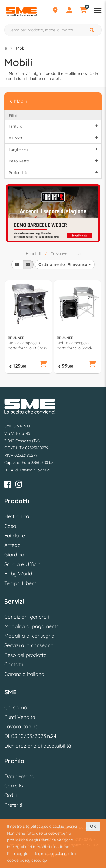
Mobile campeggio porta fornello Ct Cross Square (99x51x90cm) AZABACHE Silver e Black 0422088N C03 (27, 345)
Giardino (14, 555)
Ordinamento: (65, 264)
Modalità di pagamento (32, 626)
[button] (43, 365)
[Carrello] (83, 11)
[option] (53, 212)
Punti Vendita (20, 717)
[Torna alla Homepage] (6, 48)
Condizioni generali (27, 617)
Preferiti (13, 805)
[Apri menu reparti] (98, 11)
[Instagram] (19, 485)
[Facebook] (8, 485)
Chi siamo (16, 707)
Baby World (18, 574)
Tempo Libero (20, 583)
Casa (10, 526)
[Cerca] (92, 30)
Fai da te (15, 536)
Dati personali (20, 776)
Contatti (14, 664)
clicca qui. (40, 860)
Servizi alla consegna (29, 645)
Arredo (12, 545)
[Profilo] (69, 11)
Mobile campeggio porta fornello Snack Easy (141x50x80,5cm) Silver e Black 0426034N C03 (77, 345)
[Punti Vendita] (55, 11)
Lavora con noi (22, 726)
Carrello (14, 786)
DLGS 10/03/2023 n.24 (30, 736)
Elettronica (17, 516)
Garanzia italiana (24, 674)
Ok (93, 826)
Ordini (11, 795)
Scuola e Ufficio (22, 564)
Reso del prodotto (25, 655)
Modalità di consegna (29, 636)
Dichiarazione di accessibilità (38, 746)
